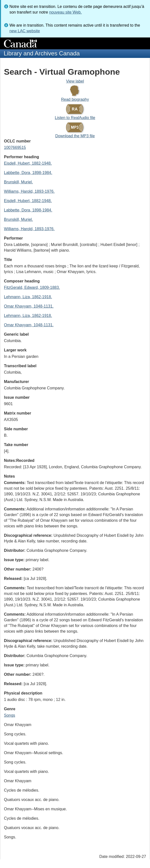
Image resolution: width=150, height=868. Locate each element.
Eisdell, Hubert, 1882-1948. (28, 163)
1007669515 (15, 148)
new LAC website (25, 31)
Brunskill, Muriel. (18, 182)
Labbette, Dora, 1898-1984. (28, 173)
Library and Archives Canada (42, 53)
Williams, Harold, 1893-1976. (29, 191)
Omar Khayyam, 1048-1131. (29, 306)
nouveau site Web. (65, 12)
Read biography (75, 99)
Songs (9, 715)
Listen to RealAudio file (75, 118)
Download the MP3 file (75, 136)
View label (75, 81)
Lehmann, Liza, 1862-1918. (28, 297)
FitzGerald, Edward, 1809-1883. (32, 287)
